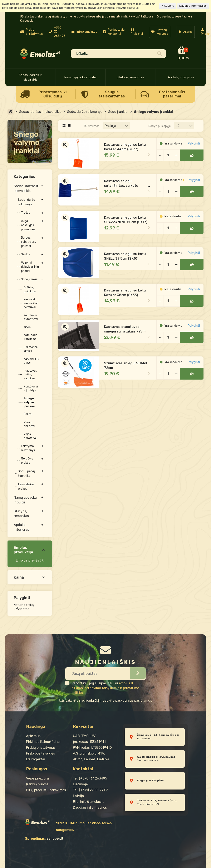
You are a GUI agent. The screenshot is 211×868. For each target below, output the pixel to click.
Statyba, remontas (131, 77)
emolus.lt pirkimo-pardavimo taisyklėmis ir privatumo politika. (105, 688)
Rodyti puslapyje (160, 126)
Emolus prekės (27, 560)
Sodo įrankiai (118, 112)
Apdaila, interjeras (181, 77)
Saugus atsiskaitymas (112, 94)
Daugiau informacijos (193, 6)
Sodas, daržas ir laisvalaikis (30, 77)
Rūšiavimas (92, 126)
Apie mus (33, 736)
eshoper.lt (55, 839)
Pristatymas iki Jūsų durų (53, 94)
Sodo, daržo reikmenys (85, 112)
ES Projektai (137, 32)
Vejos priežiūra (37, 778)
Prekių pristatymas (41, 748)
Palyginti (194, 148)
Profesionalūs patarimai (172, 94)
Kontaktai (83, 769)
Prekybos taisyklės (40, 753)
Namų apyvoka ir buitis (80, 77)
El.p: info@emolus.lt (88, 802)
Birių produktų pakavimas (46, 790)
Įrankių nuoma (37, 784)
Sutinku (169, 6)
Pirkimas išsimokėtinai (43, 742)
